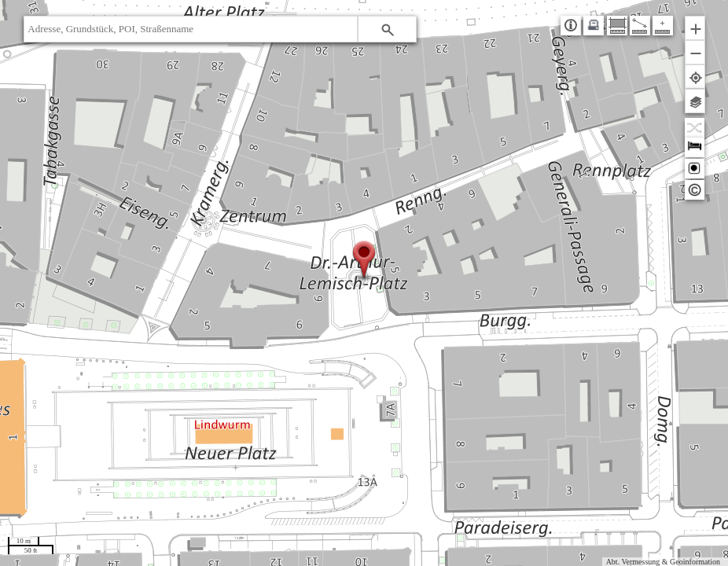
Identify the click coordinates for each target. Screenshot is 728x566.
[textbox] (191, 29)
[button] (387, 29)
